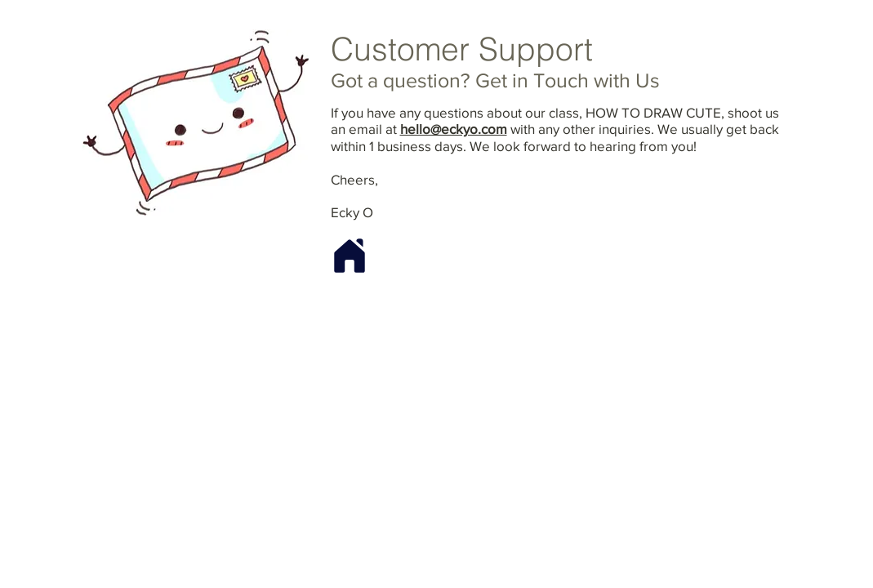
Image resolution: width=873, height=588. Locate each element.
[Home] (350, 256)
